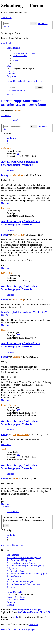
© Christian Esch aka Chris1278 (34, 612)
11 (18, 213)
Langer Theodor (9, 405)
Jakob (4, 449)
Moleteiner (6, 148)
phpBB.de (33, 624)
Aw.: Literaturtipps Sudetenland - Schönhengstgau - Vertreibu (21, 163)
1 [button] (7, 141)
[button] (11, 138)
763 (18, 335)
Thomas (17, 111)
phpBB (16, 617)
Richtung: (34, 520)
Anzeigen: (16, 517)
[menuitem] (24, 53)
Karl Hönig (6, 208)
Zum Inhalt (6, 18)
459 (18, 454)
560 (18, 410)
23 (18, 154)
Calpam (5, 330)
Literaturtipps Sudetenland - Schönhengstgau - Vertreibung (23, 103)
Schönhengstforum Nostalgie (27, 610)
